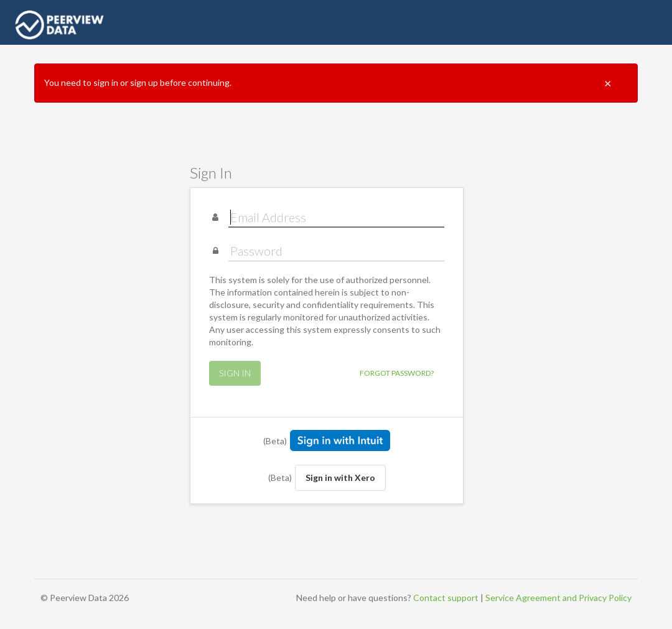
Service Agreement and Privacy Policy (558, 598)
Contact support (446, 598)
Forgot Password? (397, 373)
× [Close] (608, 83)
